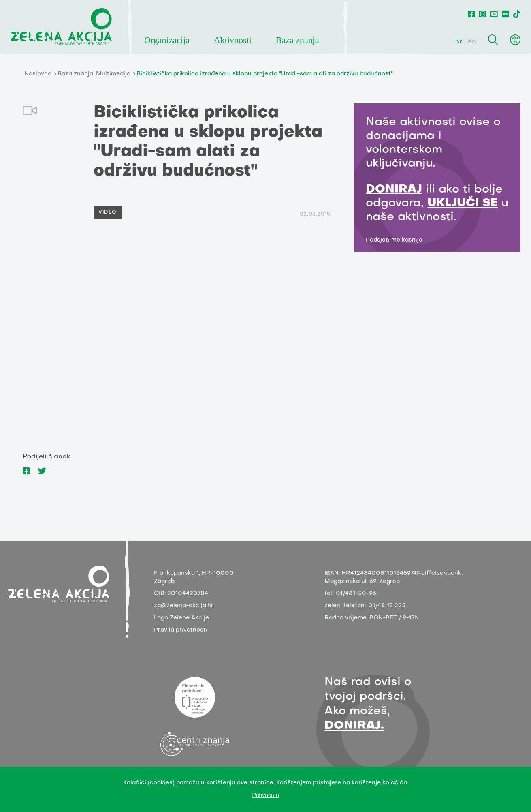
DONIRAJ (394, 190)
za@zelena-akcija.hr (184, 606)
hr (459, 42)
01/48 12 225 (387, 606)
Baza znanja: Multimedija (94, 74)
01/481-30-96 (356, 594)
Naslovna (38, 74)
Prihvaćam (265, 795)
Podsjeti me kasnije (394, 240)
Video (108, 212)
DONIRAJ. (354, 726)
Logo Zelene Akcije (181, 618)
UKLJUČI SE (463, 203)
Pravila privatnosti (181, 630)
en (472, 42)
